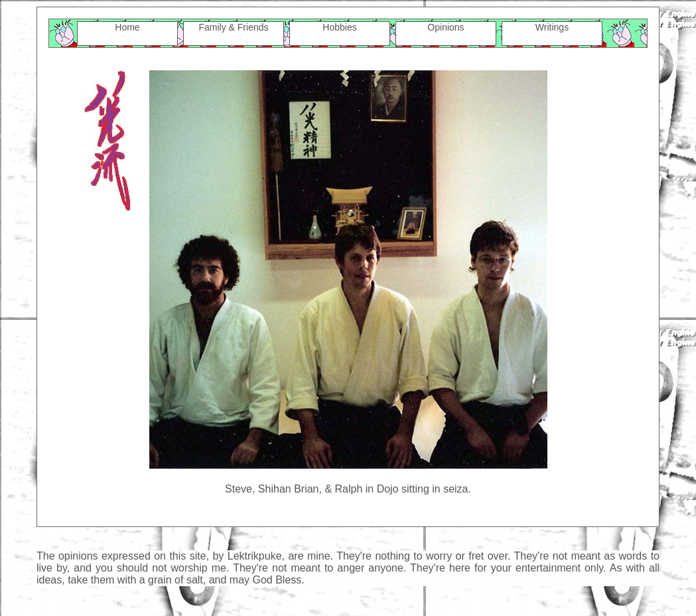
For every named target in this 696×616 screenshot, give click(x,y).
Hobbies (339, 27)
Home (127, 27)
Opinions (446, 27)
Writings (552, 27)
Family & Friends (233, 27)
